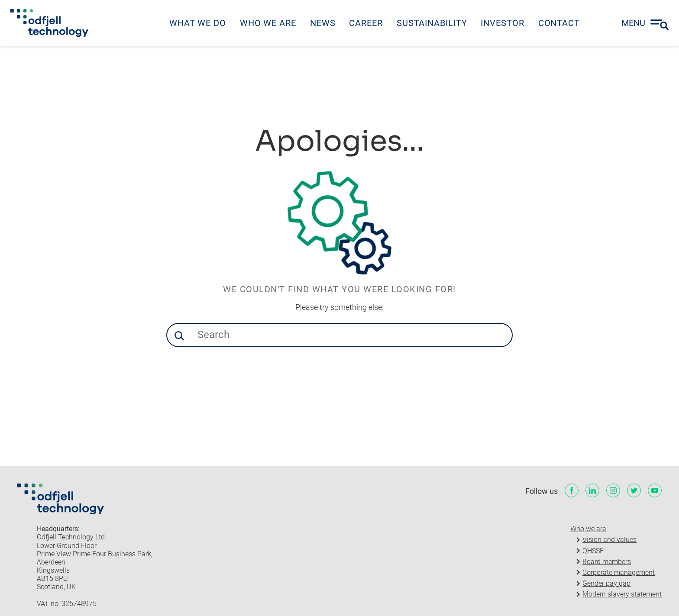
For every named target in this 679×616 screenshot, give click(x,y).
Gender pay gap (606, 583)
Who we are (268, 23)
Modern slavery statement (622, 594)
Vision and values (609, 540)
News (323, 23)
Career (366, 23)
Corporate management (619, 572)
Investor (502, 23)
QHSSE (593, 551)
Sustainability (432, 23)
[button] (179, 336)
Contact (559, 23)
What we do (198, 23)
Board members (607, 562)
